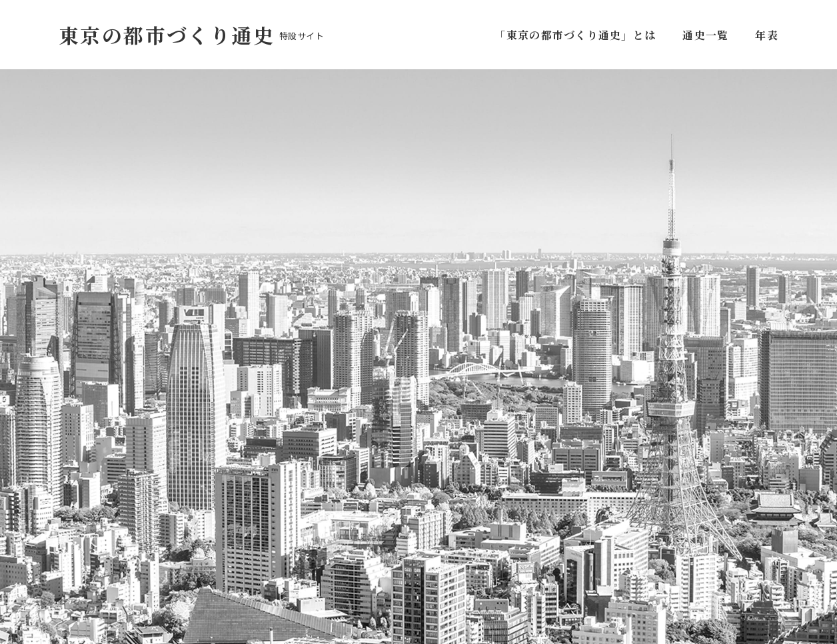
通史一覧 (705, 35)
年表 (767, 35)
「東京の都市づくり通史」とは (578, 35)
